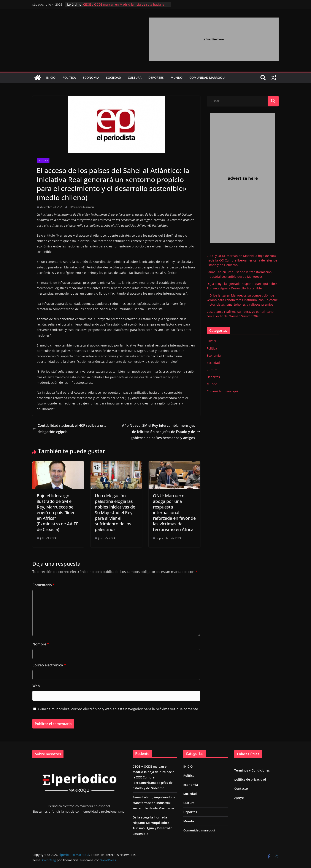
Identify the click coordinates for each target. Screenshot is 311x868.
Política (69, 78)
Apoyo (239, 798)
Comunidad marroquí (207, 78)
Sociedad (113, 78)
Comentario (44, 585)
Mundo (177, 78)
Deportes (156, 78)
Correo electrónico (49, 665)
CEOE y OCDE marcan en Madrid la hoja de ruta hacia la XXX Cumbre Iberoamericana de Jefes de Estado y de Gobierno (242, 260)
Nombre (41, 644)
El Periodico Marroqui (81, 207)
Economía (91, 78)
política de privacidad (250, 779)
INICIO (51, 78)
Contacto (241, 789)
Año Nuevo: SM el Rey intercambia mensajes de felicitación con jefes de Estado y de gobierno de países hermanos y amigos (161, 432)
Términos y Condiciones (252, 770)
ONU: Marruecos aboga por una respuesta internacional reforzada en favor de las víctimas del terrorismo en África (174, 513)
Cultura (135, 78)
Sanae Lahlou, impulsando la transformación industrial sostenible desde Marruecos (154, 803)
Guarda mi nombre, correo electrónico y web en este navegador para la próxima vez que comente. (119, 709)
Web (36, 686)
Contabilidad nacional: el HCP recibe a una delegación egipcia (69, 429)
